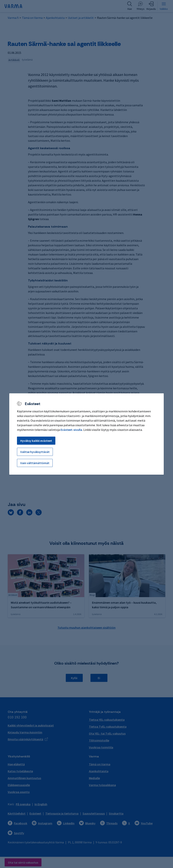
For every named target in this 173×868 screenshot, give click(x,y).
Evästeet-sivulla (71, 430)
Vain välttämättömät (35, 463)
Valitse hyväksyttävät (35, 452)
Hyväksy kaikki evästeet (36, 441)
